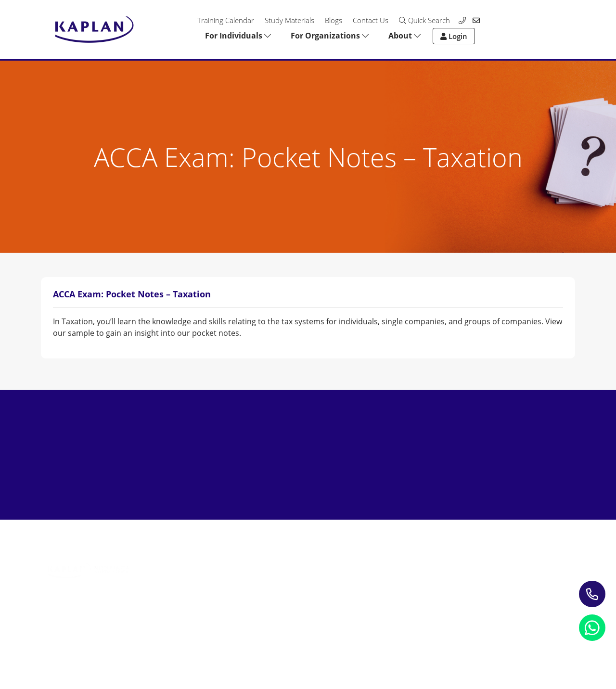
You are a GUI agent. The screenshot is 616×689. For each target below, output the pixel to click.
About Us (385, 555)
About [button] (404, 36)
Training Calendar (226, 20)
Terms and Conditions (234, 643)
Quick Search (424, 20)
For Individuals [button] (238, 36)
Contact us (387, 568)
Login (454, 36)
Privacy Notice (65, 643)
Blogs (334, 20)
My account (389, 582)
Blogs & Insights (286, 568)
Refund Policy (143, 643)
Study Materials (289, 20)
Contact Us (371, 20)
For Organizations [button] (330, 36)
